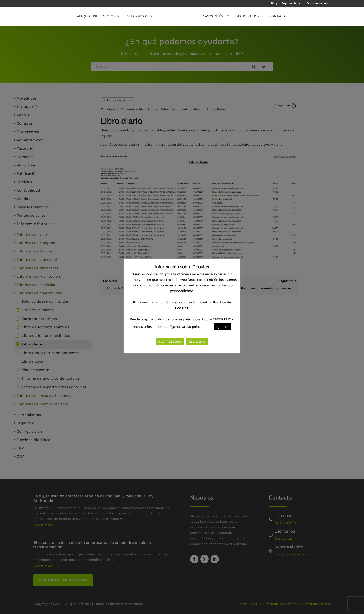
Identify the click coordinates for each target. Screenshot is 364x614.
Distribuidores (259, 16)
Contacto (288, 16)
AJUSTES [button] (223, 327)
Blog (274, 4)
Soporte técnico (292, 4)
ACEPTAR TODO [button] (170, 342)
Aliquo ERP (77, 16)
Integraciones (129, 16)
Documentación (317, 4)
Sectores (101, 16)
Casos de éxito (226, 16)
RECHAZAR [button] (197, 342)
